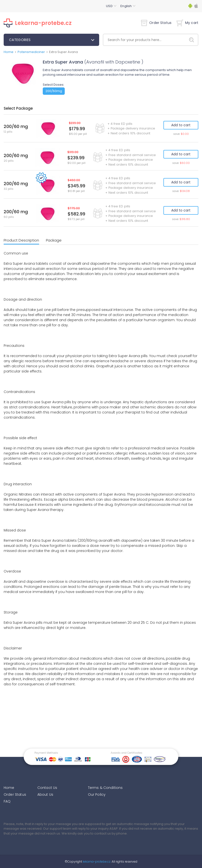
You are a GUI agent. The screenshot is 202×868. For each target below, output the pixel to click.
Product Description (21, 240)
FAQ (7, 801)
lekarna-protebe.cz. (96, 862)
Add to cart (181, 125)
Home (9, 52)
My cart (187, 23)
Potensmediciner (31, 52)
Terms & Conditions (105, 788)
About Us (45, 794)
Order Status (156, 23)
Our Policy (97, 794)
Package (54, 240)
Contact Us (47, 788)
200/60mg (54, 91)
